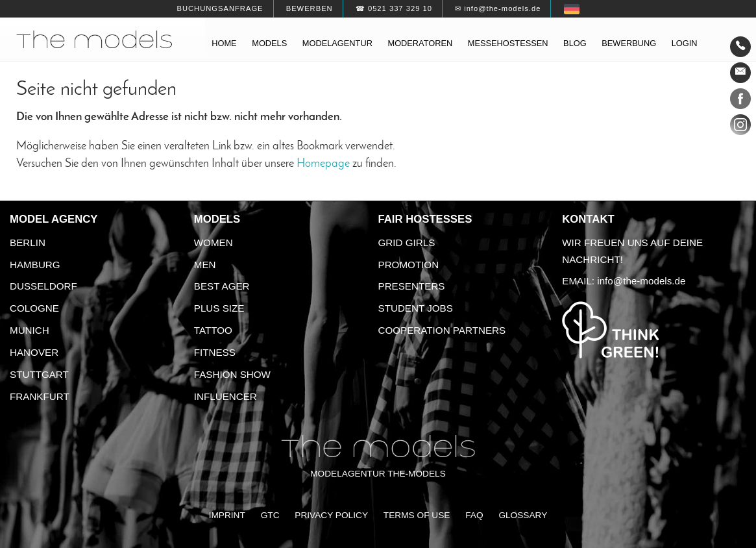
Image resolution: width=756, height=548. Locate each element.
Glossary (523, 515)
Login (685, 43)
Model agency (54, 219)
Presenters (412, 286)
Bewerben (310, 8)
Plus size (219, 308)
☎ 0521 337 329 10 (394, 8)
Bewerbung (629, 43)
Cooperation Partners (442, 330)
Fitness (215, 352)
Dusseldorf (43, 286)
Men (205, 265)
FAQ (474, 515)
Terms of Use (417, 515)
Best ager (222, 286)
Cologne (34, 308)
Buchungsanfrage (220, 8)
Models (269, 43)
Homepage (323, 164)
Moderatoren (420, 43)
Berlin (28, 243)
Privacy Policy (331, 515)
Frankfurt (40, 396)
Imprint (227, 515)
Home (224, 43)
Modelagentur (337, 43)
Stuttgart (39, 374)
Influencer (226, 396)
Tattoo (213, 330)
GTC (270, 515)
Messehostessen (508, 43)
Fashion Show (232, 374)
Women (213, 243)
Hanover (34, 352)
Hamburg (35, 265)
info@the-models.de (641, 281)
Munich (30, 330)
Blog (575, 43)
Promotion (409, 265)
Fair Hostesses (425, 219)
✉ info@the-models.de (498, 8)
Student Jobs (416, 308)
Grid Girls (407, 243)
